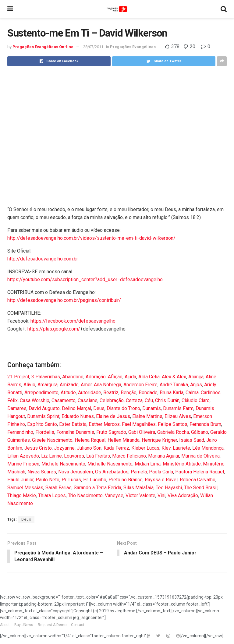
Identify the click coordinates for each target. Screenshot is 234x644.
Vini (161, 495)
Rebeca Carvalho (198, 480)
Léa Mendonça (208, 448)
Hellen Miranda (124, 440)
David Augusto (44, 408)
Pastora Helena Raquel (200, 472)
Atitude (68, 393)
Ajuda (130, 377)
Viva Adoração (183, 495)
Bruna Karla (172, 393)
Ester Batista (73, 424)
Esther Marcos (104, 424)
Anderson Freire (140, 385)
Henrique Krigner (159, 440)
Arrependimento (41, 393)
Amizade (69, 385)
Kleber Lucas (145, 448)
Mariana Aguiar (164, 456)
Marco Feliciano (129, 456)
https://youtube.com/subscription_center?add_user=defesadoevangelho (85, 280)
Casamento (64, 400)
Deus (99, 408)
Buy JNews (24, 625)
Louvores (74, 456)
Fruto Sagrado (111, 432)
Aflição (115, 377)
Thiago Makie (22, 495)
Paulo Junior (20, 480)
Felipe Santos (173, 424)
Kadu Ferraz (116, 448)
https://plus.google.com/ (54, 329)
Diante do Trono (123, 408)
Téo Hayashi (169, 488)
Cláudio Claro (196, 400)
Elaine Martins (147, 416)
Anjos (196, 385)
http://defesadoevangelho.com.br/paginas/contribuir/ (64, 300)
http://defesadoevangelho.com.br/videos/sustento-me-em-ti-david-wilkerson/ (91, 238)
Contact (78, 625)
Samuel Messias (25, 488)
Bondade (148, 393)
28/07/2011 (93, 47)
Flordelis (45, 432)
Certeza (134, 400)
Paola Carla (161, 472)
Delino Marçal (76, 408)
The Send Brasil (201, 488)
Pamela (139, 472)
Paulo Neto (48, 480)
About (5, 625)
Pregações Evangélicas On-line (43, 47)
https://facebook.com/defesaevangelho (73, 321)
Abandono (73, 377)
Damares (17, 408)
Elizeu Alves (178, 416)
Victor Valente (140, 495)
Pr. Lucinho (95, 480)
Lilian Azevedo (23, 456)
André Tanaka (174, 385)
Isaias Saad (192, 440)
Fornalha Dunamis (75, 432)
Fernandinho (20, 432)
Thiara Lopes (52, 495)
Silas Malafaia (138, 488)
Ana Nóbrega (108, 385)
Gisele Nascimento (52, 440)
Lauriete (181, 448)
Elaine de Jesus (113, 416)
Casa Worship (35, 400)
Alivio (29, 385)
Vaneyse (114, 495)
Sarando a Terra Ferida (97, 488)
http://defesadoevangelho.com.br (43, 259)
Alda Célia (149, 377)
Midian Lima (148, 464)
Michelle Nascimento (110, 464)
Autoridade (90, 393)
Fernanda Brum (205, 424)
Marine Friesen (23, 464)
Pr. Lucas (71, 480)
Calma (192, 393)
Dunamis (152, 408)
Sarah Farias (58, 488)
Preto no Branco (126, 480)
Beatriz (111, 393)
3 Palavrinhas (46, 377)
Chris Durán (167, 400)
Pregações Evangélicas (133, 47)
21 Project (18, 377)
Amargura (48, 385)
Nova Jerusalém (76, 472)
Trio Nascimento (85, 495)
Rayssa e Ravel (161, 480)
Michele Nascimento (63, 464)
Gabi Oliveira (142, 432)
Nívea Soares (42, 472)
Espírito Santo (42, 424)
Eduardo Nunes (78, 416)
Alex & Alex (174, 377)
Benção (129, 393)
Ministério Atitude (182, 464)
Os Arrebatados (112, 472)
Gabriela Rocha (173, 432)
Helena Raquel (90, 440)
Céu (149, 400)
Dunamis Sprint (43, 416)
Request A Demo (52, 625)
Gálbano (200, 432)
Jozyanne (64, 448)
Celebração (112, 400)
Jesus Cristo (38, 448)
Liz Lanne (51, 456)
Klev (166, 448)
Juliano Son (89, 448)
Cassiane (88, 400)
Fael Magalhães (139, 424)
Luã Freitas (98, 456)
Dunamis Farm (178, 408)
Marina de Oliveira (200, 456)
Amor (86, 385)
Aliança (196, 377)
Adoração (96, 377)
